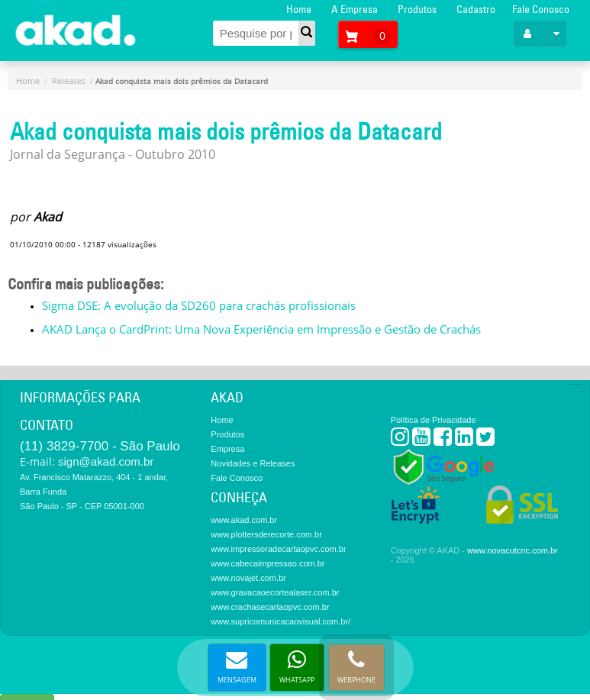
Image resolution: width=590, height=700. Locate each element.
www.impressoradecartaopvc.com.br (278, 549)
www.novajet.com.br (248, 578)
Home (299, 9)
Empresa (227, 449)
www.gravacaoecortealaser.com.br (275, 592)
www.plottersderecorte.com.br (266, 534)
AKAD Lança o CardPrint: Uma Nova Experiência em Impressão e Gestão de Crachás (261, 329)
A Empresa (355, 9)
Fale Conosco (541, 9)
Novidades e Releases (253, 463)
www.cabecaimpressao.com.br (268, 563)
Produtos (417, 9)
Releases (69, 81)
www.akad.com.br (244, 520)
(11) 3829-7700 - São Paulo (100, 446)
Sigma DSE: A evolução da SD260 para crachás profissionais (199, 305)
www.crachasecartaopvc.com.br (270, 607)
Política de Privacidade (434, 420)
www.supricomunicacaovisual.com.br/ (280, 621)
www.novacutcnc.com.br (513, 550)
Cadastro (476, 9)
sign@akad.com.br (106, 461)
